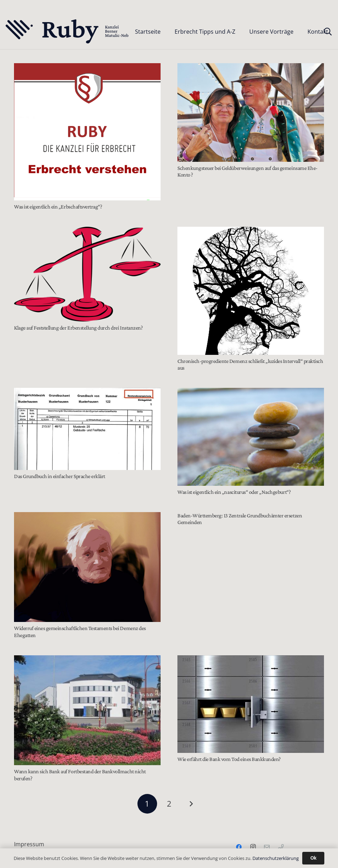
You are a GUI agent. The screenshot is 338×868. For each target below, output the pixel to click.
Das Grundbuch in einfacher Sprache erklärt (60, 476)
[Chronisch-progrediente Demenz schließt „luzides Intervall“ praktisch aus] (251, 291)
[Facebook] (239, 847)
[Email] (267, 847)
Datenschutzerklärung (276, 858)
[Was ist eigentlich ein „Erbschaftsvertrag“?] (87, 132)
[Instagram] (253, 847)
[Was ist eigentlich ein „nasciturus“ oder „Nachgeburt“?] (251, 437)
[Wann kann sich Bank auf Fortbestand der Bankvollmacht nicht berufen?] (87, 710)
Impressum (29, 844)
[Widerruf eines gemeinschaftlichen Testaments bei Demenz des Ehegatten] (87, 567)
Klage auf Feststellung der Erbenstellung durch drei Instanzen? (78, 328)
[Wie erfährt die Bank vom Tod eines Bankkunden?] (251, 704)
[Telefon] (281, 847)
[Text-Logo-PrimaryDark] (67, 32)
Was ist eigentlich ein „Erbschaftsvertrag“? (58, 207)
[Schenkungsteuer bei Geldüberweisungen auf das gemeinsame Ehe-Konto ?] (251, 112)
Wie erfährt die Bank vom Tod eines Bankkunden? (229, 759)
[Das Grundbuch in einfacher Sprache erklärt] (87, 429)
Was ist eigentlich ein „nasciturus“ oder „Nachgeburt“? (234, 492)
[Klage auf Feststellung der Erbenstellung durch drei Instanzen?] (87, 274)
